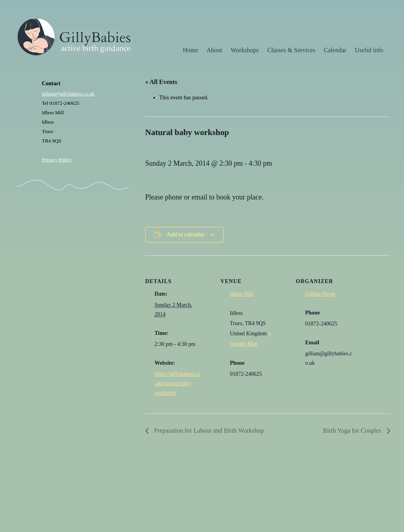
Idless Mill (242, 294)
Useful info (369, 50)
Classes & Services (291, 50)
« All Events (161, 82)
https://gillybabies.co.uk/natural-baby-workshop (177, 383)
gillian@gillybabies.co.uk (68, 94)
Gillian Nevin (320, 294)
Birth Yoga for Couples (353, 431)
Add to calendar (186, 235)
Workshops (245, 50)
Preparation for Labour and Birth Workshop (208, 431)
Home (190, 50)
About (215, 50)
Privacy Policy (57, 160)
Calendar (335, 50)
